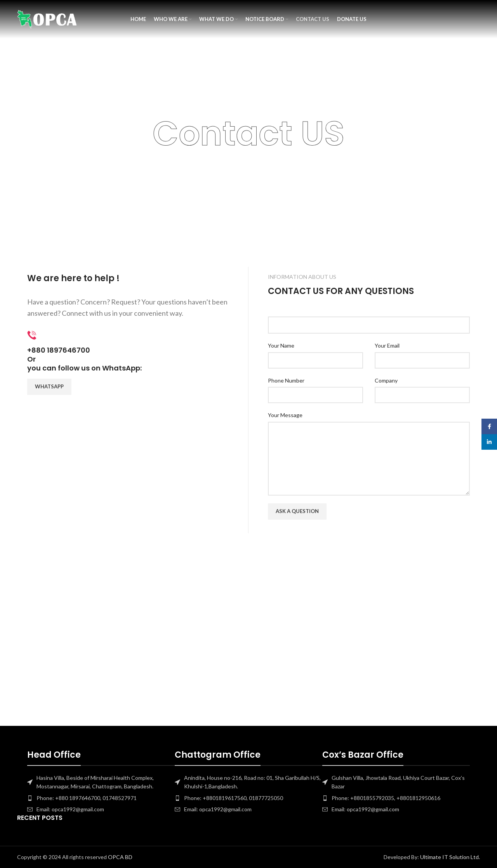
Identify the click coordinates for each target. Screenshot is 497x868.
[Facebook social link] (489, 426)
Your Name (281, 345)
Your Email (387, 345)
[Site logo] (47, 20)
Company (386, 380)
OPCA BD (120, 857)
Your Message (285, 415)
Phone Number (286, 380)
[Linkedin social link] (489, 442)
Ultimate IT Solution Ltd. (449, 857)
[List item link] (101, 798)
